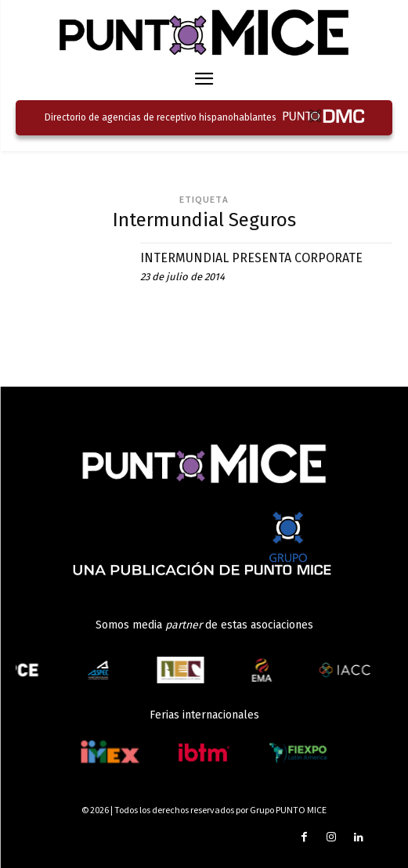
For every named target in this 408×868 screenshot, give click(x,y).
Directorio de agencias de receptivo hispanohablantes (161, 117)
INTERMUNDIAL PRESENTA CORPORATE (251, 258)
